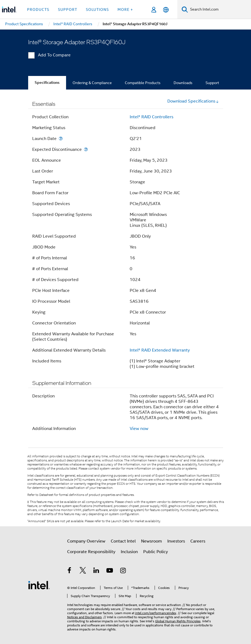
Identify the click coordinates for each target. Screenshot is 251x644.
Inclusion (129, 552)
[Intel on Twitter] (83, 571)
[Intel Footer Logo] (39, 585)
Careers (198, 541)
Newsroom (151, 541)
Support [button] (68, 9)
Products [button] (38, 9)
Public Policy (156, 552)
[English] (166, 10)
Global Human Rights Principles (178, 621)
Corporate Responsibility (91, 552)
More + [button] (125, 9)
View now (139, 429)
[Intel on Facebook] (70, 571)
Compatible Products (143, 83)
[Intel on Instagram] (123, 571)
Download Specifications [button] (193, 101)
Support (212, 83)
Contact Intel (123, 541)
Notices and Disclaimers (84, 617)
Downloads (183, 83)
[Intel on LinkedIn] (96, 571)
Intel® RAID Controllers (151, 117)
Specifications (47, 83)
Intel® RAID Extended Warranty (160, 350)
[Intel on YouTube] (110, 571)
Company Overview (86, 541)
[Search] (185, 9)
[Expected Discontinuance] (86, 149)
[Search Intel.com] (219, 9)
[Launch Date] (61, 138)
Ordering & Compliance (92, 83)
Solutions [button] (97, 9)
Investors (176, 541)
